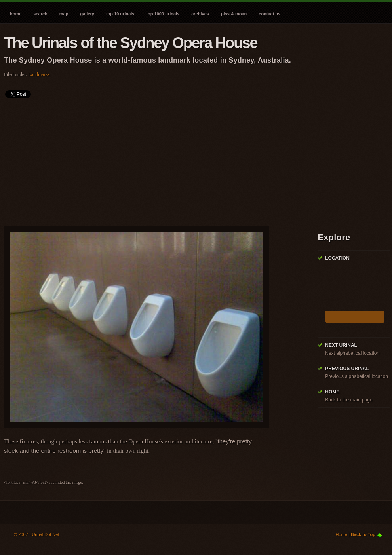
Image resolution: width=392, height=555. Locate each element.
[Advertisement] (137, 160)
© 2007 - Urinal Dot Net (37, 534)
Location (337, 258)
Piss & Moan (234, 14)
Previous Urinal (347, 369)
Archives (200, 14)
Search (40, 14)
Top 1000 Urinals (163, 14)
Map (64, 14)
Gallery (87, 14)
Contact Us (269, 14)
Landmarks (39, 74)
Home (16, 14)
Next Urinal (341, 345)
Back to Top (363, 534)
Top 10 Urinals (120, 14)
